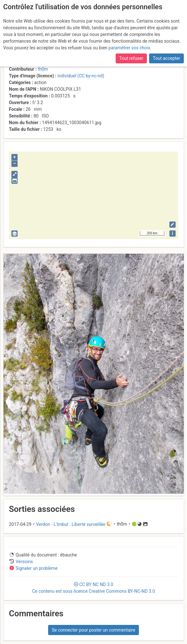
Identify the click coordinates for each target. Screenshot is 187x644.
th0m (43, 69)
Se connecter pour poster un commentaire (94, 630)
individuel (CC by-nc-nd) (81, 76)
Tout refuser (131, 58)
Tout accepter (167, 58)
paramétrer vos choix (129, 48)
